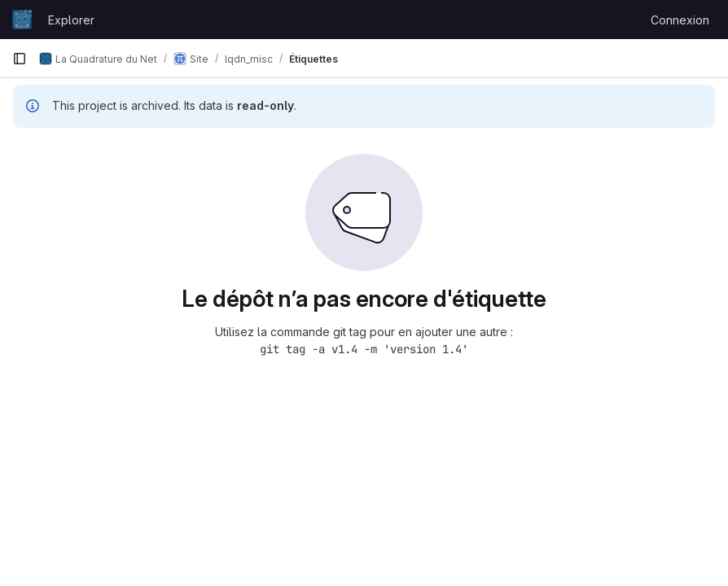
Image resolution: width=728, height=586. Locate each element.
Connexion (680, 20)
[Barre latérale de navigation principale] (20, 59)
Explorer (71, 20)
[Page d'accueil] (22, 20)
